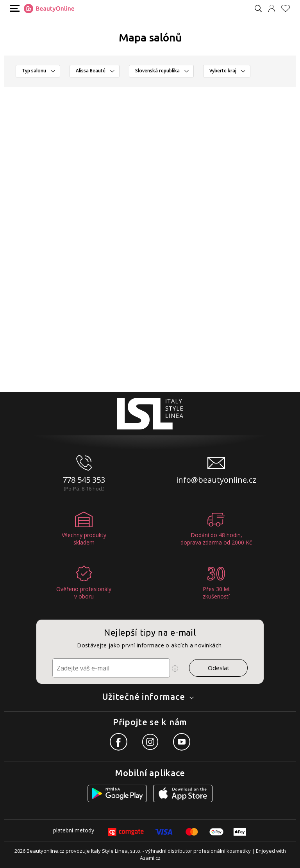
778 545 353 (84, 480)
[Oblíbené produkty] (289, 8)
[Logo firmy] (49, 9)
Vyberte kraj (223, 71)
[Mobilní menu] (14, 8)
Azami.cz (150, 858)
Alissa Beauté (91, 71)
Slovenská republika (157, 71)
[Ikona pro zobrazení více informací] (175, 669)
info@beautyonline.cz (216, 480)
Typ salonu (34, 71)
